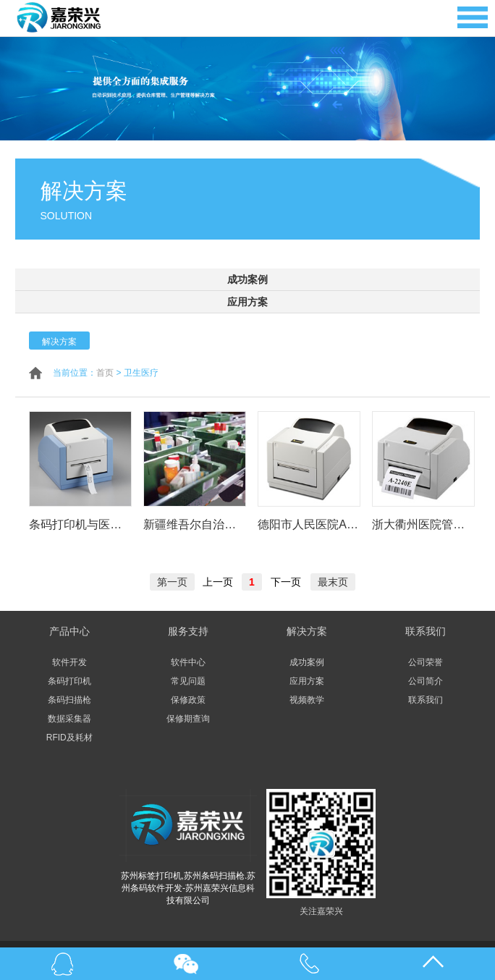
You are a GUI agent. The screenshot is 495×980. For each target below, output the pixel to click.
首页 (105, 373)
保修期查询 (188, 719)
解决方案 (59, 342)
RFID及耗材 (69, 738)
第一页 (172, 582)
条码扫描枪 (69, 700)
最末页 (333, 582)
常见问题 (188, 681)
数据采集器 (69, 719)
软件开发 (69, 662)
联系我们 (426, 700)
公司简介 (426, 681)
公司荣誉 (426, 662)
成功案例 (247, 279)
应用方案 (247, 302)
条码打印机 (69, 681)
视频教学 (307, 700)
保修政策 (188, 700)
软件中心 (188, 662)
